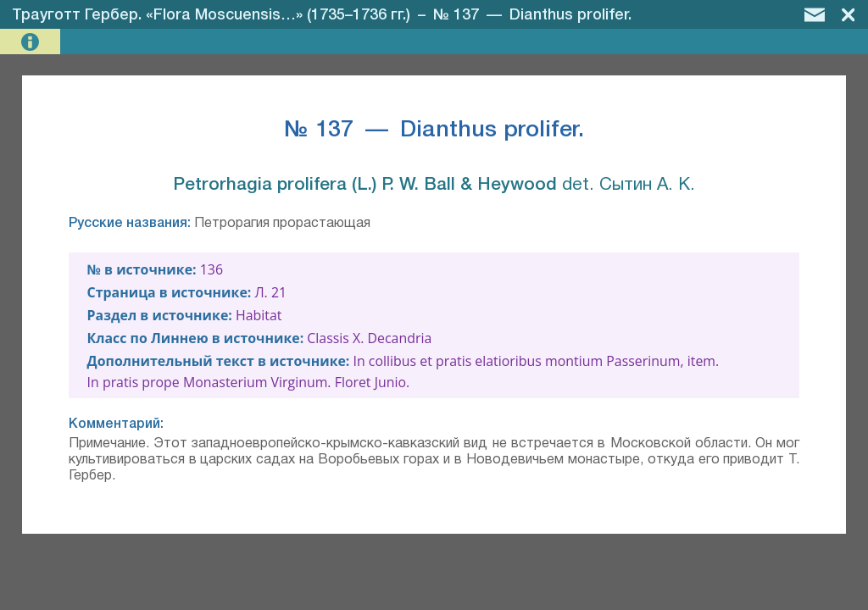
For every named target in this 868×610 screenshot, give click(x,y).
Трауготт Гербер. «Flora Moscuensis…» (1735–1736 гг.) (211, 15)
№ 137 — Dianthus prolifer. (532, 15)
